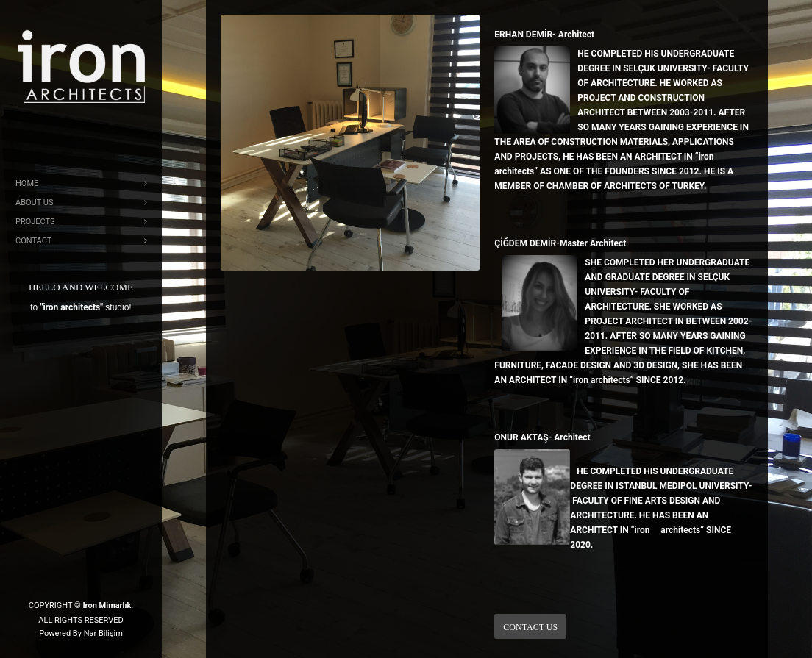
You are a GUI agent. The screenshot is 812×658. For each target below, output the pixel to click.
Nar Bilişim (103, 633)
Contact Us (530, 627)
